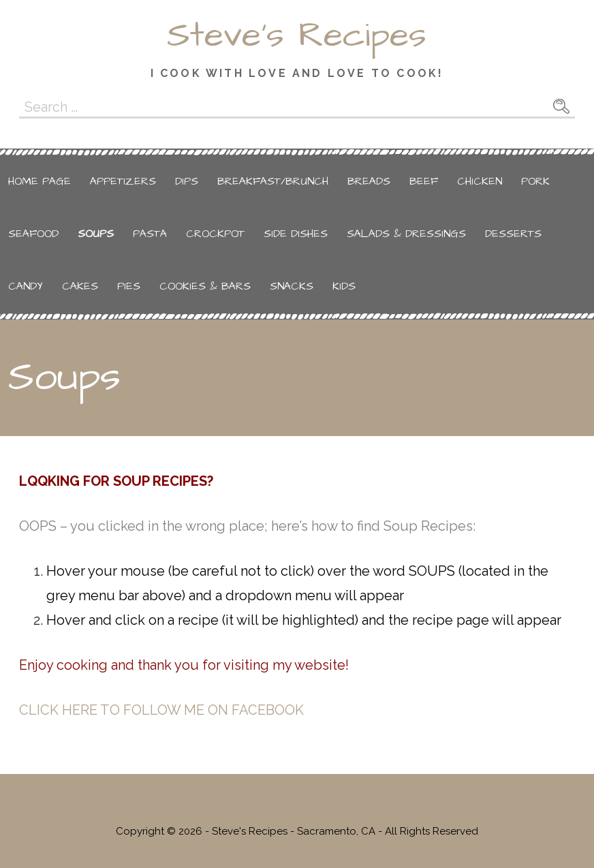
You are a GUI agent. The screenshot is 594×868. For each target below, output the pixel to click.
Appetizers (123, 181)
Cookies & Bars (205, 286)
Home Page (40, 181)
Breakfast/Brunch (273, 181)
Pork (535, 181)
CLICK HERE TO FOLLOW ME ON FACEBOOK (161, 710)
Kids (344, 286)
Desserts (513, 234)
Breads (369, 181)
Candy (26, 286)
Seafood (33, 234)
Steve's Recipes (297, 35)
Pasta (150, 234)
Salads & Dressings (406, 234)
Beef (424, 181)
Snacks (292, 286)
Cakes (80, 286)
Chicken (480, 181)
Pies (129, 286)
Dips (187, 181)
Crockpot (215, 234)
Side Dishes (296, 234)
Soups (96, 234)
